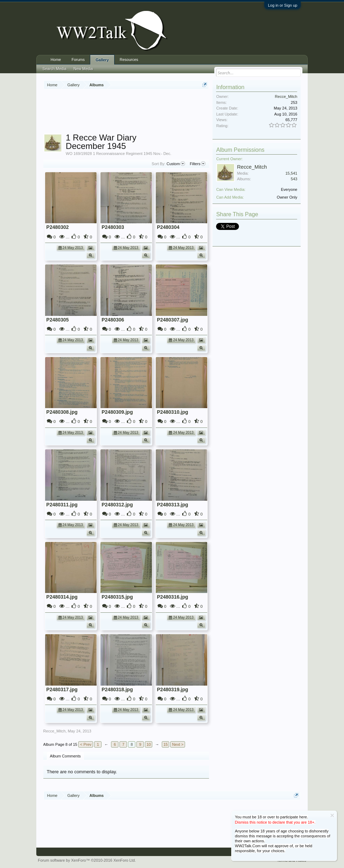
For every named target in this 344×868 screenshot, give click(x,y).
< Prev (86, 744)
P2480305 (57, 320)
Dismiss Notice (332, 815)
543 (294, 179)
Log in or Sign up (282, 5)
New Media (83, 69)
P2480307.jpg (173, 320)
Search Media (55, 69)
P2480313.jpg (173, 505)
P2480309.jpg (117, 412)
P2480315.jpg (117, 597)
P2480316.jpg (173, 597)
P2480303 (113, 227)
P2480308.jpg (62, 412)
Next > (178, 744)
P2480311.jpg (62, 505)
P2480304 (168, 227)
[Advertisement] (172, 112)
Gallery (102, 60)
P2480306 (113, 320)
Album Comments (65, 756)
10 (149, 744)
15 (166, 744)
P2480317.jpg (62, 689)
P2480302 (57, 227)
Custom (176, 164)
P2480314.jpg (62, 597)
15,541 (291, 173)
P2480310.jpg (173, 412)
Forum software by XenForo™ (87, 860)
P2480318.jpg (117, 689)
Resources (129, 60)
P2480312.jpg (117, 505)
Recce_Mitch (55, 731)
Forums (78, 60)
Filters (198, 164)
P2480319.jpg (173, 689)
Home (56, 60)
